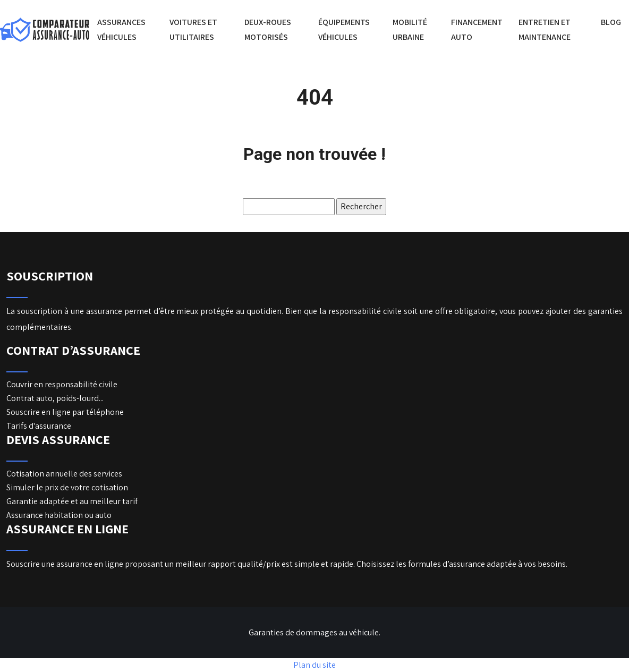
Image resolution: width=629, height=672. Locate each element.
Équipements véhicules (344, 29)
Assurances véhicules (121, 29)
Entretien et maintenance (545, 29)
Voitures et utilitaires (193, 29)
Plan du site (314, 665)
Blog (611, 22)
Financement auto (477, 29)
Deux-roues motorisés (268, 29)
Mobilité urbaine (410, 29)
